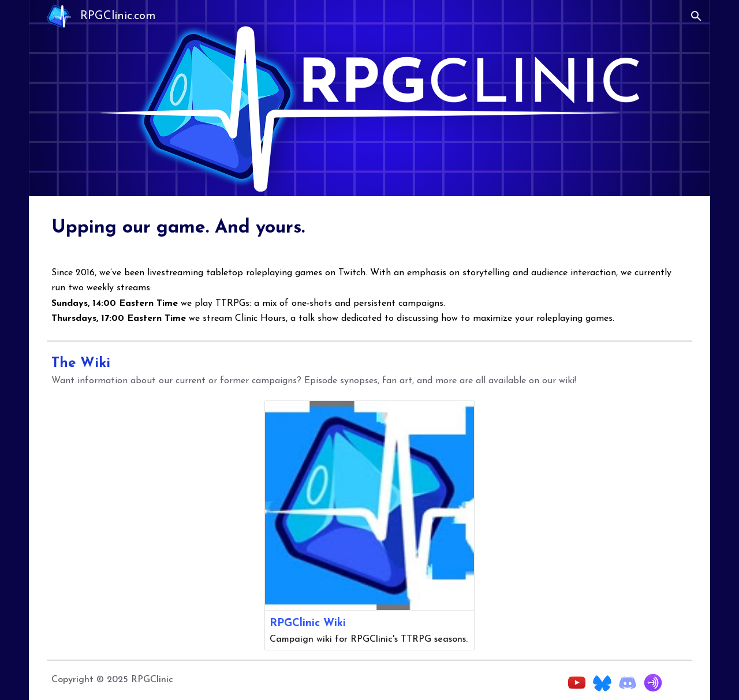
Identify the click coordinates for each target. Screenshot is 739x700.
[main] (369, 226)
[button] (696, 16)
